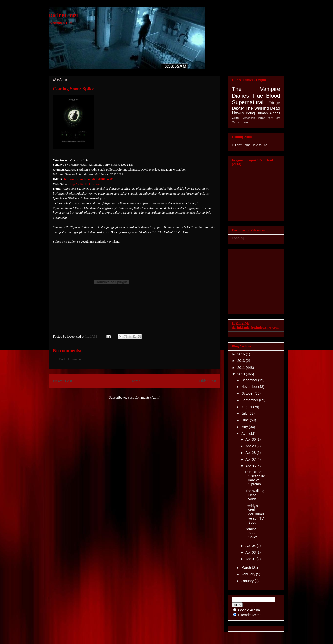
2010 (242, 374)
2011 (242, 368)
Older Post (208, 381)
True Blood (266, 96)
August (247, 407)
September (250, 400)
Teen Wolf (243, 122)
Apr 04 (251, 546)
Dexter (238, 108)
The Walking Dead (263, 108)
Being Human (257, 113)
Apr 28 (251, 453)
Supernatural (248, 102)
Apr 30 (251, 439)
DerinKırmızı (64, 15)
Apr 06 (251, 466)
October (248, 393)
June (245, 420)
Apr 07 (251, 459)
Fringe (274, 103)
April (245, 433)
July (245, 413)
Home (135, 381)
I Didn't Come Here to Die (250, 145)
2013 (242, 361)
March (247, 568)
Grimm (237, 118)
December (250, 380)
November (250, 387)
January (248, 581)
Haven (238, 113)
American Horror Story (258, 118)
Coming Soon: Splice (74, 89)
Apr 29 (251, 446)
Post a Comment (70, 359)
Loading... (240, 238)
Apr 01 (251, 559)
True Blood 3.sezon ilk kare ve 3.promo (255, 478)
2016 (242, 354)
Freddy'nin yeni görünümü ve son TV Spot (254, 514)
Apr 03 (251, 552)
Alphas (275, 113)
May (245, 427)
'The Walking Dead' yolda (255, 495)
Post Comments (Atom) (144, 398)
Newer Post (63, 381)
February (249, 574)
